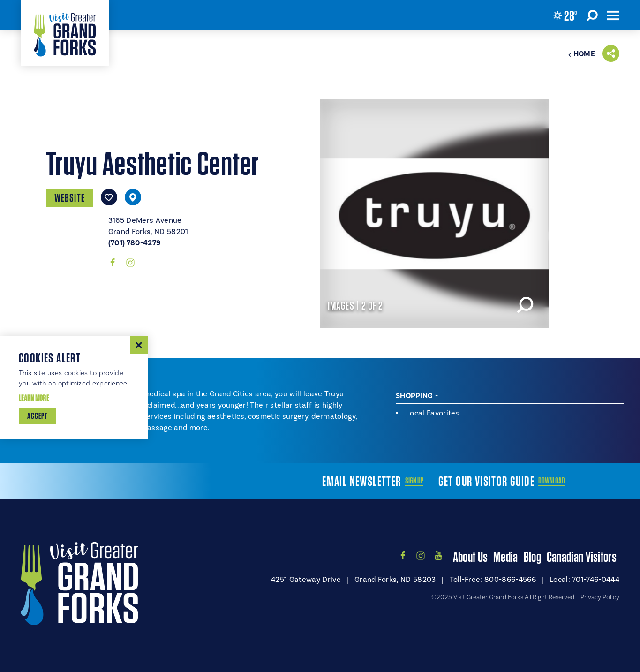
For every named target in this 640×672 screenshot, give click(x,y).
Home (581, 54)
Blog (532, 557)
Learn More (34, 398)
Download (552, 481)
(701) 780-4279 (134, 243)
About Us (470, 557)
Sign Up (414, 481)
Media (506, 557)
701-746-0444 (596, 580)
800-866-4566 (510, 580)
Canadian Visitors (582, 557)
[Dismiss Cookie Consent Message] (139, 345)
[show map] (133, 197)
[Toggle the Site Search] (592, 15)
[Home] (65, 33)
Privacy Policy (600, 597)
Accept (37, 416)
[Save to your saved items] (109, 197)
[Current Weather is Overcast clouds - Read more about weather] (565, 15)
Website (70, 198)
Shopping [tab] (414, 396)
